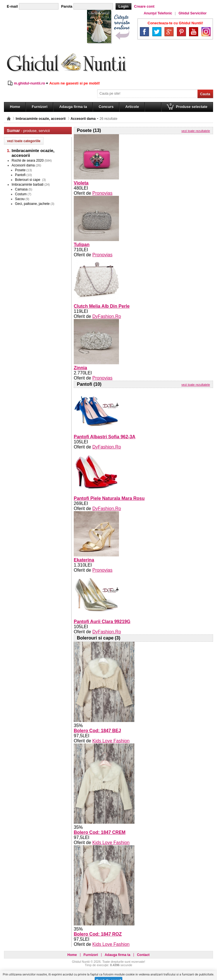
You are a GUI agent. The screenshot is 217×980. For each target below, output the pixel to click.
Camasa (21, 189)
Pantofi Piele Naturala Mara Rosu (109, 498)
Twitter (157, 32)
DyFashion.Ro (107, 316)
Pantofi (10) (89, 384)
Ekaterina (84, 560)
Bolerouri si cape (28, 180)
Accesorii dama (83, 119)
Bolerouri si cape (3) (99, 638)
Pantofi (20, 175)
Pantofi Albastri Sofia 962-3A (105, 437)
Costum (21, 194)
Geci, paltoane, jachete (32, 204)
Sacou (20, 199)
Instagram (206, 32)
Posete (20, 170)
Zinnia (80, 368)
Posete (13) (89, 130)
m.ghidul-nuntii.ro (29, 83)
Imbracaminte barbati (28, 185)
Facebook (144, 32)
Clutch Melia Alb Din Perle (102, 306)
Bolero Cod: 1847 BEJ (97, 731)
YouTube (194, 32)
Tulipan (82, 245)
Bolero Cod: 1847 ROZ (98, 934)
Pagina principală (9, 119)
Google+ (169, 32)
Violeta (81, 183)
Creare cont (144, 6)
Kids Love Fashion (111, 741)
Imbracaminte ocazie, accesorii (41, 119)
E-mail (12, 6)
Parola (67, 6)
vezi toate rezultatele (196, 131)
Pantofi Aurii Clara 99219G (102, 622)
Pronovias (102, 193)
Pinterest (181, 32)
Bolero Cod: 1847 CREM (100, 832)
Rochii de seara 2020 (28, 161)
